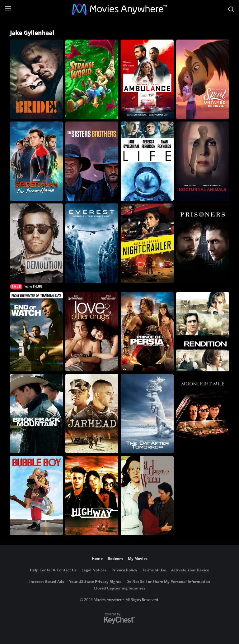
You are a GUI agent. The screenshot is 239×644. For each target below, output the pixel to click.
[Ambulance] (147, 79)
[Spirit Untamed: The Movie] (203, 79)
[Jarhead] (92, 414)
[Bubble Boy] (36, 496)
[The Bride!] (36, 79)
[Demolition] (36, 246)
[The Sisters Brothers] (92, 161)
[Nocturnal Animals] (203, 161)
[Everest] (92, 243)
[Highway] (92, 496)
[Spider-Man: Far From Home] (36, 161)
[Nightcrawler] (147, 243)
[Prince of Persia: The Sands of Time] (147, 332)
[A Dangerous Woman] (147, 496)
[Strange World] (92, 79)
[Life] (147, 161)
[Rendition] (203, 332)
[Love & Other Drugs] (92, 332)
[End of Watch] (36, 332)
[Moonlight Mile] (203, 414)
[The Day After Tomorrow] (147, 414)
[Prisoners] (203, 243)
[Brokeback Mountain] (36, 414)
